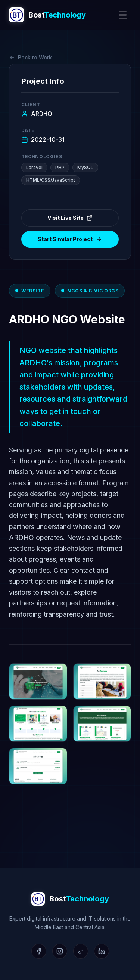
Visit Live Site (70, 218)
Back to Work (30, 57)
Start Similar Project (70, 239)
